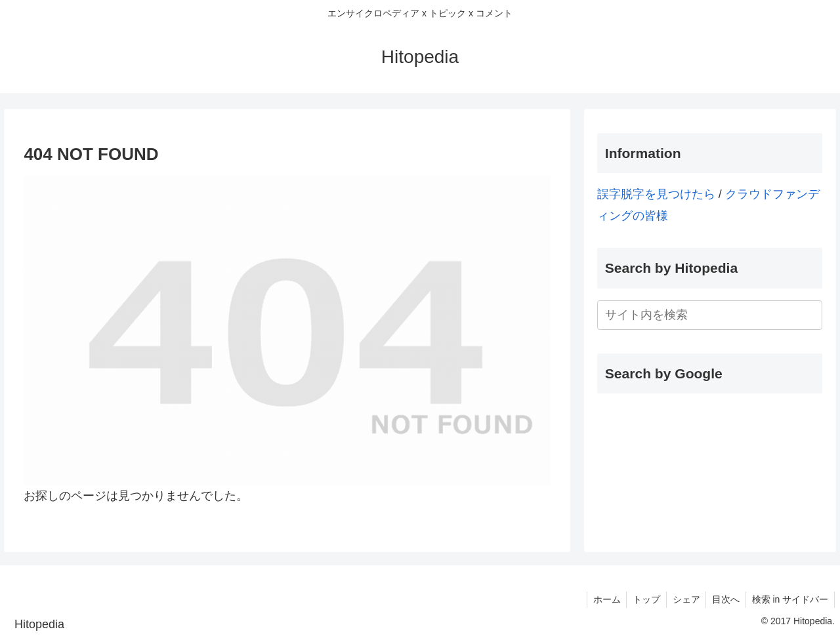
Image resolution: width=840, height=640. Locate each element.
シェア (682, 599)
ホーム (599, 599)
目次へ (723, 599)
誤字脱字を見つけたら (656, 194)
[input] (710, 315)
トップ (640, 599)
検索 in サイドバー (789, 599)
